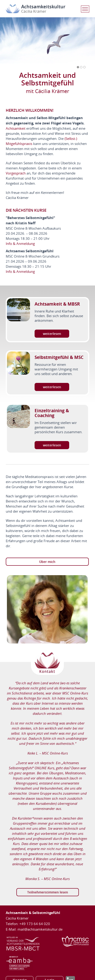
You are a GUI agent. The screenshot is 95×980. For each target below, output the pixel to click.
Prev (77, 73)
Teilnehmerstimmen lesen (48, 892)
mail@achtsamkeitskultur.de (40, 929)
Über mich (47, 562)
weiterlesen (52, 334)
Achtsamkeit (16, 128)
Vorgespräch (16, 173)
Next (85, 73)
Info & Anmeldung (20, 243)
